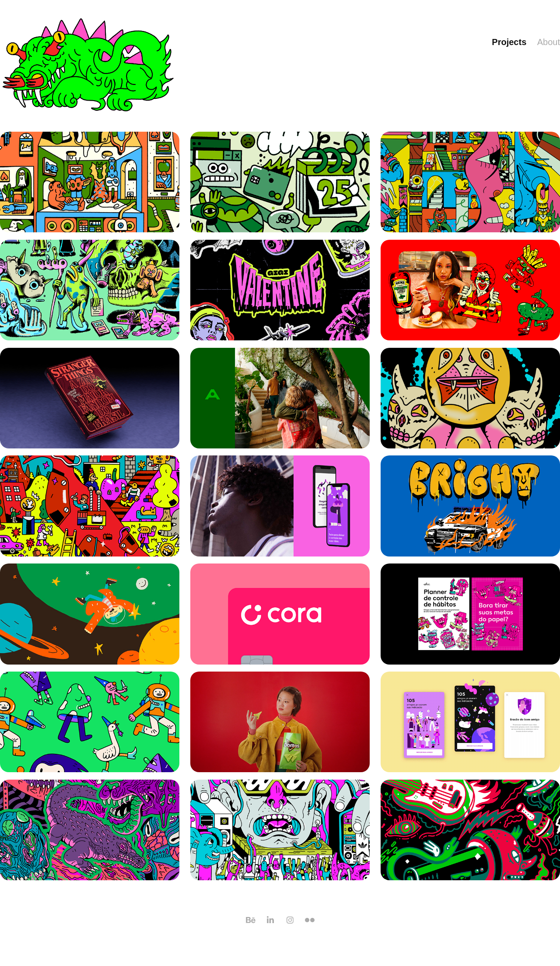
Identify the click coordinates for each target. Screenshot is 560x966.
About (549, 42)
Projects (509, 42)
